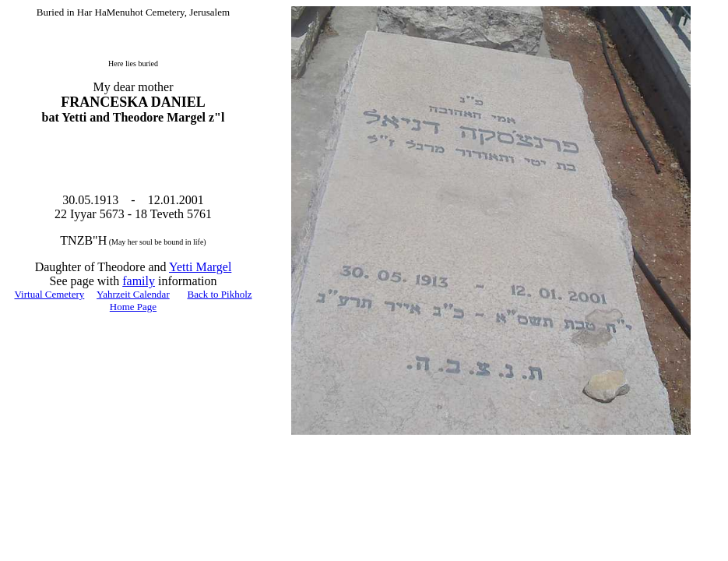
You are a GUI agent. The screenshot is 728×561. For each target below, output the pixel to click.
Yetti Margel (200, 267)
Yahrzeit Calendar (133, 294)
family (139, 281)
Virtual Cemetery (49, 294)
